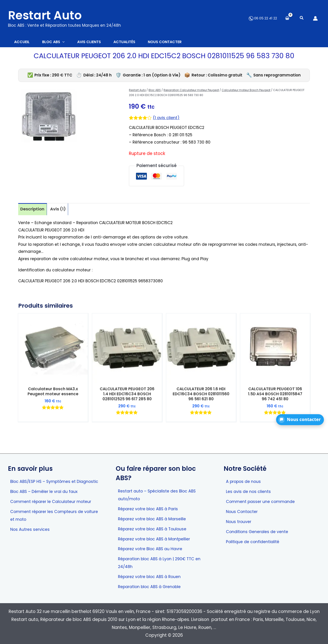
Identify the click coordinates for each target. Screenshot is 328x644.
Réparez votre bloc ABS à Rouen (152, 576)
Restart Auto (45, 15)
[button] (302, 18)
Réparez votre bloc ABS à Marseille (155, 517)
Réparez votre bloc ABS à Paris (150, 507)
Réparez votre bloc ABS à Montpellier (157, 538)
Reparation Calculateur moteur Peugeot (191, 91)
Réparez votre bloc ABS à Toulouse (155, 528)
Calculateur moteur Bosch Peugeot (246, 91)
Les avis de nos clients (249, 490)
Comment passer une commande (263, 500)
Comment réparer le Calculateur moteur (54, 508)
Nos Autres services (31, 536)
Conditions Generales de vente (259, 531)
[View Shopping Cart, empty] (287, 18)
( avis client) (167, 118)
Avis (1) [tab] (59, 210)
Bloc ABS (155, 91)
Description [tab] (33, 210)
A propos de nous (245, 480)
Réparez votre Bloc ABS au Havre (152, 548)
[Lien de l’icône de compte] (315, 18)
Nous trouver (239, 520)
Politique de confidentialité (254, 541)
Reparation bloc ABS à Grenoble (152, 587)
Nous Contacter (243, 510)
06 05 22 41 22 (263, 18)
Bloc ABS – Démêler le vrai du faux (46, 498)
